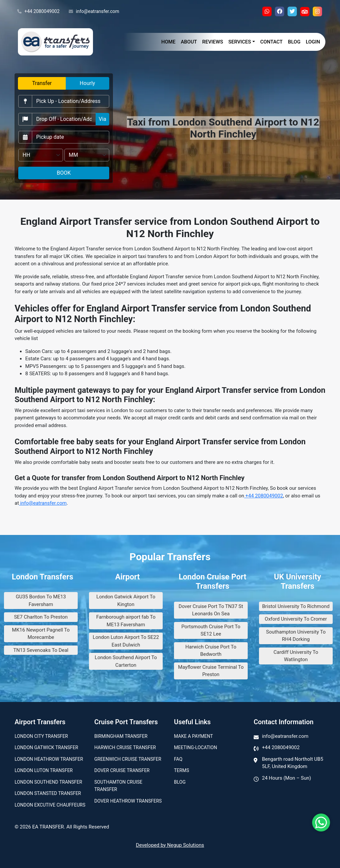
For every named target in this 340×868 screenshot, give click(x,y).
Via (102, 119)
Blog (294, 42)
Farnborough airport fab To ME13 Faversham (126, 621)
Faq (178, 759)
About (189, 42)
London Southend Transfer (48, 782)
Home (169, 42)
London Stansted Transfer (48, 793)
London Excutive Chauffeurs (50, 805)
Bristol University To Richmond (296, 606)
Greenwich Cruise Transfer (128, 759)
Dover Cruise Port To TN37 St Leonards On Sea (211, 610)
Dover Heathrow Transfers (128, 801)
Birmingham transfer (121, 736)
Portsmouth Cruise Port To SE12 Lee (211, 630)
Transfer (42, 83)
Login (313, 42)
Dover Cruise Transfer (122, 770)
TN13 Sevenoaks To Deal (41, 650)
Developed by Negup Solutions (170, 845)
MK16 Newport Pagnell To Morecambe (41, 634)
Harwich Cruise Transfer (125, 747)
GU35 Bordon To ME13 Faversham (41, 601)
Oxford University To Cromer (296, 619)
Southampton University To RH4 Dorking (296, 636)
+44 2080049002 (38, 12)
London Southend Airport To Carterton (126, 661)
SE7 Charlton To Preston (41, 617)
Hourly (87, 83)
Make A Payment (193, 736)
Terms (181, 770)
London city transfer (41, 736)
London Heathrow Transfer (49, 759)
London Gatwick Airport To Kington (126, 601)
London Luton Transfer (44, 770)
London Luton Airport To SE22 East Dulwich (126, 641)
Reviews (213, 42)
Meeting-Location (196, 747)
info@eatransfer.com (94, 12)
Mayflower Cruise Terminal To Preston (211, 671)
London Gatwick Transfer (46, 747)
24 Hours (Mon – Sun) (287, 778)
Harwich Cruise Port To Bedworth (211, 651)
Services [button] (240, 42)
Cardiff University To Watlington (296, 656)
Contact (272, 42)
